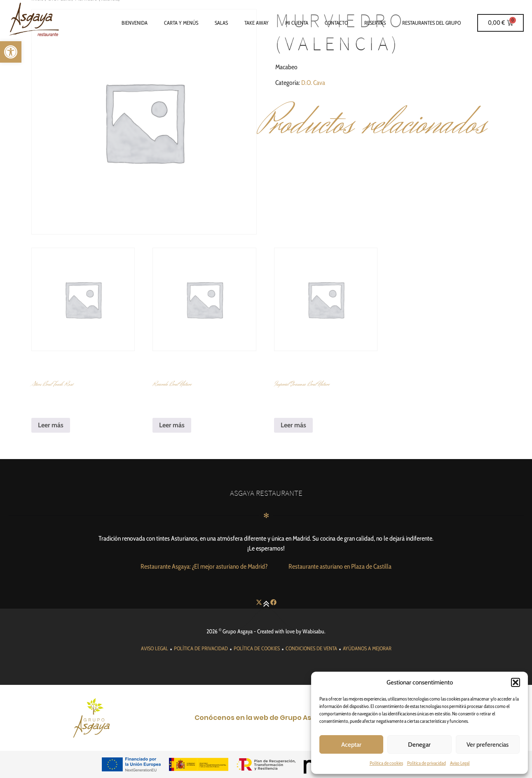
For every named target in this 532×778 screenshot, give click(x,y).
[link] (11, 52)
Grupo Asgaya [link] (238, 631)
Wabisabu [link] (313, 631)
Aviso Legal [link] (460, 763)
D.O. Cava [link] (313, 83)
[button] (516, 682)
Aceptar (351, 745)
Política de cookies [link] (386, 763)
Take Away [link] (257, 23)
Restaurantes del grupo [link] (431, 23)
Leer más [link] (51, 425)
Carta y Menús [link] (181, 23)
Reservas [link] (375, 23)
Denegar (419, 745)
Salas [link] (221, 23)
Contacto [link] (336, 23)
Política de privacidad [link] (427, 763)
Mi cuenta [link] (297, 23)
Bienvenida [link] (135, 23)
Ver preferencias (487, 745)
